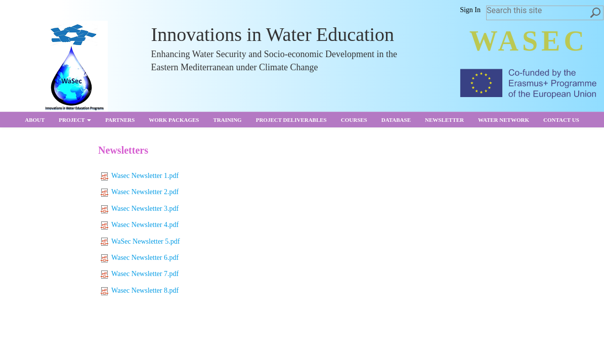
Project (75, 120)
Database (396, 120)
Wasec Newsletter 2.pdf (140, 192)
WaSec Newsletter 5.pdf (140, 241)
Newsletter (444, 120)
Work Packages (174, 120)
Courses (354, 120)
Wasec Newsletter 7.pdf (140, 274)
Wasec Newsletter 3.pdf (140, 209)
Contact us (561, 120)
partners (120, 120)
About (35, 120)
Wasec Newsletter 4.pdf (140, 225)
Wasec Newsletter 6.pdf (140, 258)
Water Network (504, 120)
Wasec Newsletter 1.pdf (140, 176)
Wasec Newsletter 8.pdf (140, 290)
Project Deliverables (291, 120)
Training (227, 120)
